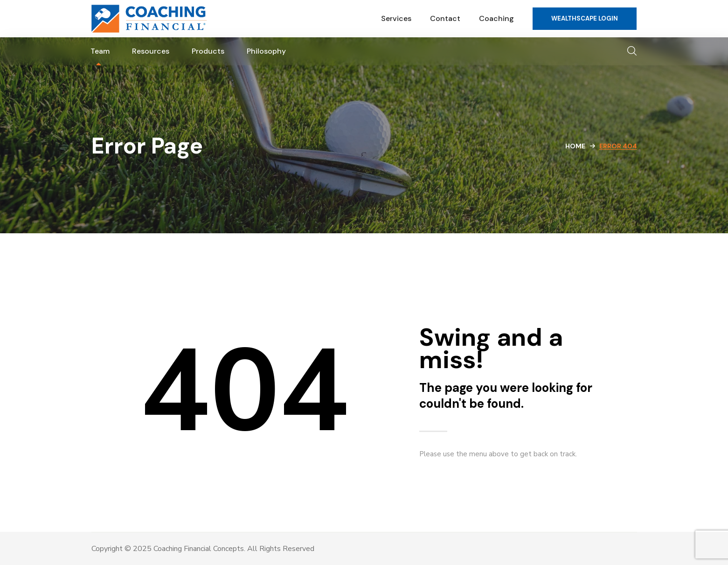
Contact (445, 18)
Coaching (496, 18)
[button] (585, 19)
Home (575, 146)
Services (396, 18)
